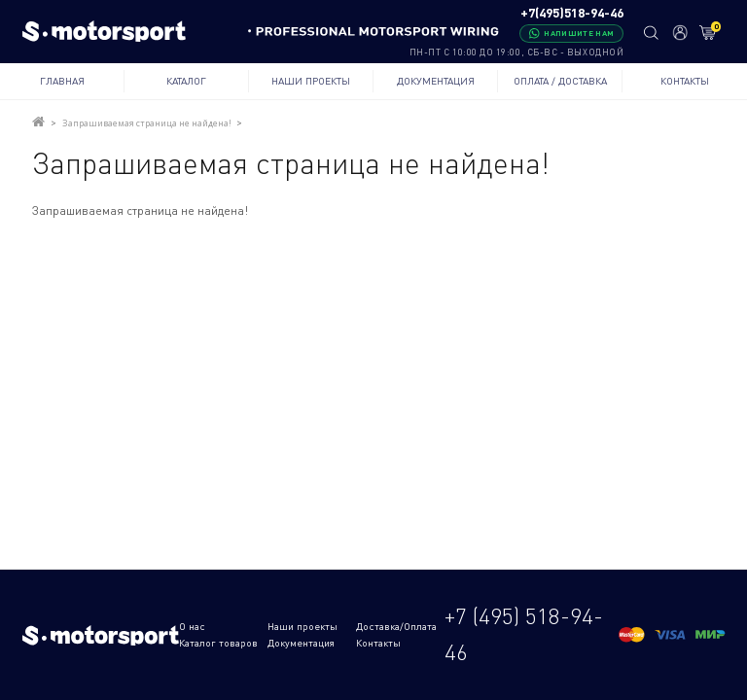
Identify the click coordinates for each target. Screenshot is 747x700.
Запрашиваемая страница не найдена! (147, 123)
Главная (62, 81)
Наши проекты (311, 81)
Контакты (685, 81)
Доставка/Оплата (396, 626)
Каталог (186, 81)
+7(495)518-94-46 (572, 13)
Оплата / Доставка (560, 81)
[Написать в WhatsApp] (571, 34)
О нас (192, 626)
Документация (436, 81)
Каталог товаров (218, 643)
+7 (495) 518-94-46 (524, 634)
